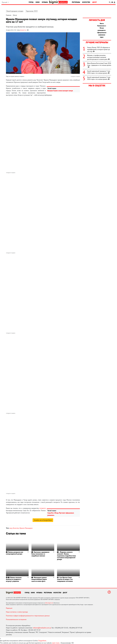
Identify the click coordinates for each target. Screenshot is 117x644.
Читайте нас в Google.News (43, 520)
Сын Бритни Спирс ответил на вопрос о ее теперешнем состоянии (65, 579)
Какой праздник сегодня (15, 11)
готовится (43, 508)
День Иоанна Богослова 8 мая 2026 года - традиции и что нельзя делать (99, 65)
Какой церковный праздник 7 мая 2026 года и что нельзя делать (99, 72)
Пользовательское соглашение (16, 619)
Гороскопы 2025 (32, 11)
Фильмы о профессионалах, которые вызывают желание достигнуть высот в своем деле (99, 57)
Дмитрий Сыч (23, 30)
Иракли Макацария (26, 528)
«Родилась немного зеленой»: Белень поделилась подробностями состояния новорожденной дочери (66, 556)
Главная (9, 15)
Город (31, 2)
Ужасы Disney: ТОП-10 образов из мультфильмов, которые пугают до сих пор (99, 49)
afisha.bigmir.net (49, 603)
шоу (11, 528)
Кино (38, 2)
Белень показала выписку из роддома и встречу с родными (14, 579)
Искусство (86, 2)
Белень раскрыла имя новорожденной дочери (14, 553)
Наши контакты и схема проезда (17, 612)
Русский (5, 2)
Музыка (45, 2)
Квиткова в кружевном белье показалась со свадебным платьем (40, 554)
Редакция (9, 608)
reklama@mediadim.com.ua (42, 628)
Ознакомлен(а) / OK (67, 643)
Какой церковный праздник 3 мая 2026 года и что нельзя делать (99, 78)
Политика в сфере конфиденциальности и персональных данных (28, 616)
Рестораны (76, 2)
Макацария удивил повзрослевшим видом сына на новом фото (39, 579)
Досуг (95, 2)
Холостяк (16, 528)
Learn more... (56, 643)
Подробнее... (43, 641)
